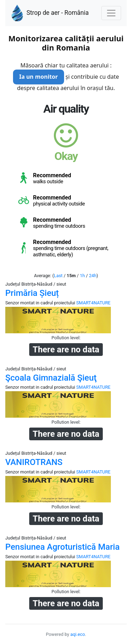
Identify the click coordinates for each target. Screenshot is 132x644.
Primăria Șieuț (32, 293)
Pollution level (65, 338)
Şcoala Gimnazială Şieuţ (51, 378)
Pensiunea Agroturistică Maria (62, 547)
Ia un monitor (38, 77)
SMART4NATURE (93, 303)
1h (82, 276)
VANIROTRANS (34, 462)
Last (58, 276)
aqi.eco (78, 634)
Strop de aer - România (50, 13)
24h (93, 276)
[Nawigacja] (111, 13)
